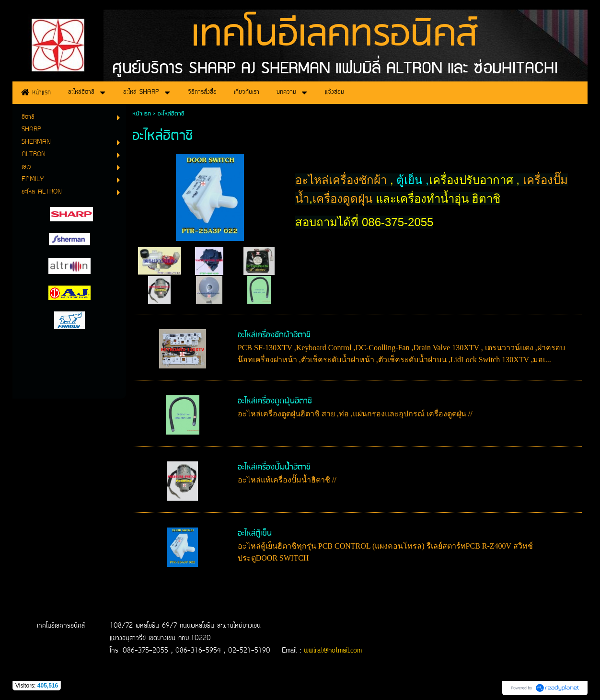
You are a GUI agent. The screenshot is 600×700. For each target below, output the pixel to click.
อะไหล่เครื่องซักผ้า (343, 180)
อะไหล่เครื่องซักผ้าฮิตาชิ (274, 335)
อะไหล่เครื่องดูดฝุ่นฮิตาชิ (275, 401)
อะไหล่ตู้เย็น (255, 534)
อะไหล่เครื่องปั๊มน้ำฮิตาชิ (274, 467)
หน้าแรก (142, 114)
